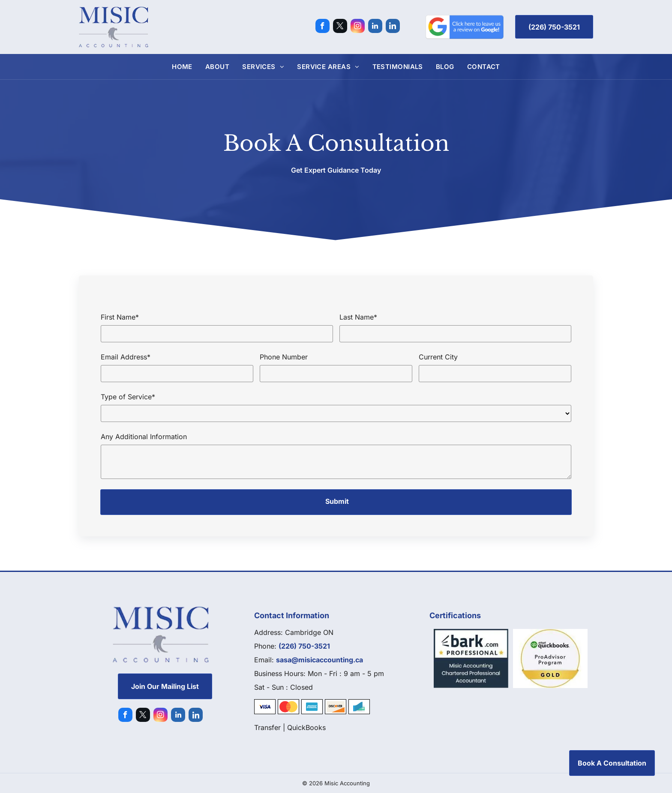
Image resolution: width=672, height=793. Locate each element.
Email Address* (126, 357)
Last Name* (358, 317)
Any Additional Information (144, 437)
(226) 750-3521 (304, 646)
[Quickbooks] (550, 658)
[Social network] (393, 27)
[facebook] (322, 27)
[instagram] (358, 27)
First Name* (120, 317)
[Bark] (471, 658)
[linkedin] (375, 27)
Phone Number (284, 357)
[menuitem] (182, 67)
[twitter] (340, 27)
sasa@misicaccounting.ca (319, 660)
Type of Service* (128, 397)
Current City (438, 357)
